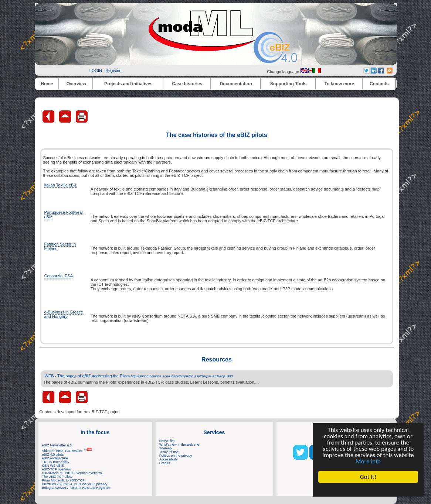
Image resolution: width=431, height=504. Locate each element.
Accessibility (169, 459)
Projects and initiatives (128, 84)
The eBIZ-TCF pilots (57, 477)
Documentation (236, 84)
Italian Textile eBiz (61, 185)
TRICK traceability (56, 462)
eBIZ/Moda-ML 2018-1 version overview (72, 473)
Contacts (379, 84)
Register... (115, 71)
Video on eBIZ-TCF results (67, 451)
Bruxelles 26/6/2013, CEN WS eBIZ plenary (75, 484)
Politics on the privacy (176, 456)
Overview (76, 84)
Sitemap (166, 448)
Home (47, 84)
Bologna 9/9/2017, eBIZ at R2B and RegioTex (76, 488)
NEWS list (167, 441)
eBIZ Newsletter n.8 (57, 445)
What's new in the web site (179, 445)
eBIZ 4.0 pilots (53, 455)
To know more (339, 84)
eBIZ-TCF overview (57, 469)
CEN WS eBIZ (53, 466)
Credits (165, 463)
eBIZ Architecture (55, 458)
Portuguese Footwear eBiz (64, 215)
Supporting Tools (288, 84)
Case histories (187, 84)
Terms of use (169, 452)
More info (368, 461)
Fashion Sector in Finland (60, 246)
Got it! (368, 477)
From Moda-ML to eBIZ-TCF (63, 480)
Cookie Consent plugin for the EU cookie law (368, 490)
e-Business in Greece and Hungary (64, 314)
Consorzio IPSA (59, 276)
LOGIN (96, 71)
